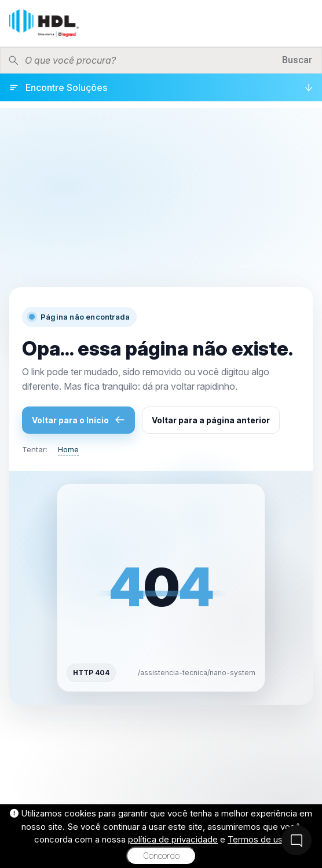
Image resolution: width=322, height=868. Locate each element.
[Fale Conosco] (297, 840)
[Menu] (304, 23)
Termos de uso (258, 839)
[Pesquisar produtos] (149, 60)
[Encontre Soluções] (161, 87)
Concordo (161, 856)
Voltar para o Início (78, 420)
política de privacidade (173, 839)
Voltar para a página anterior (211, 420)
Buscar (297, 60)
